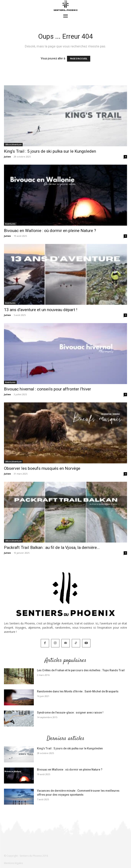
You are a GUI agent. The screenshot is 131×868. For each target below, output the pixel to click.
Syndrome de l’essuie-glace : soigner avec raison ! (70, 713)
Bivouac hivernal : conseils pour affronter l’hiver (48, 389)
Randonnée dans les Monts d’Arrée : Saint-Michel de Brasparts (78, 691)
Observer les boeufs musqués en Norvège (42, 468)
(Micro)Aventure (13, 145)
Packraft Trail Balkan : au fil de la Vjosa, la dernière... (52, 548)
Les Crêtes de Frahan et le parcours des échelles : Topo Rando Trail (81, 670)
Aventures (10, 224)
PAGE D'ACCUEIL (79, 59)
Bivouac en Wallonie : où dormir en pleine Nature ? (50, 231)
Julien (7, 157)
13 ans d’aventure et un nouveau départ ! (41, 310)
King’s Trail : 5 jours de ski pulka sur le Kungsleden (50, 151)
